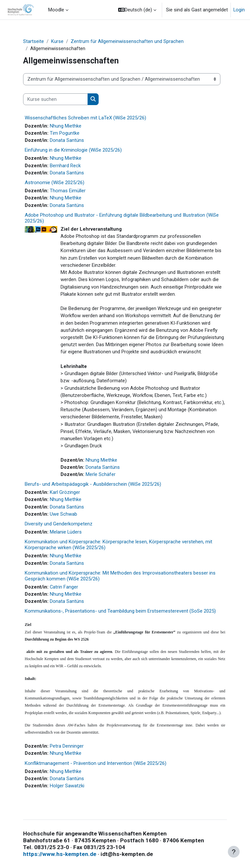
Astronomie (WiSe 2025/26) (55, 183)
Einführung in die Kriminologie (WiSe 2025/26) (73, 150)
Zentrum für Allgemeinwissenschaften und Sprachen (127, 41)
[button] (137, 10)
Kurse (57, 41)
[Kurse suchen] (56, 99)
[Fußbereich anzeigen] (234, 852)
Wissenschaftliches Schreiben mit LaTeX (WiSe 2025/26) (85, 118)
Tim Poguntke (65, 133)
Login (239, 10)
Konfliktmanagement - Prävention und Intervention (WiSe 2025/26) (96, 763)
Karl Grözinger (65, 492)
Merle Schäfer (101, 474)
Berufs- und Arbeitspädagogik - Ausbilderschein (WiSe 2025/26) (93, 484)
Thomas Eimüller (68, 191)
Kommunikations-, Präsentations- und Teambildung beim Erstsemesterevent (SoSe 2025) (120, 611)
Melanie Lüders (66, 532)
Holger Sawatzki (67, 786)
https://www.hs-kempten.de (60, 854)
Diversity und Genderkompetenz (59, 524)
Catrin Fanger (64, 587)
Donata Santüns (67, 140)
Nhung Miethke (66, 126)
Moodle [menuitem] (56, 10)
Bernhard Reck (65, 166)
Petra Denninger (67, 746)
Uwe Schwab (63, 514)
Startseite (34, 41)
